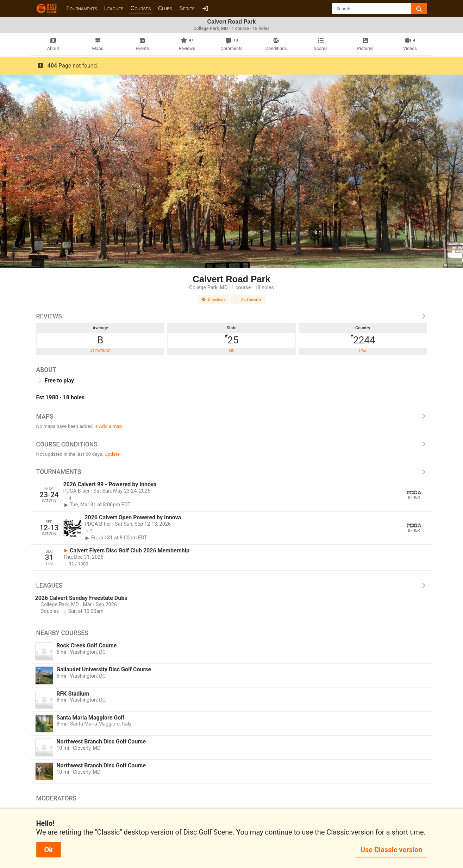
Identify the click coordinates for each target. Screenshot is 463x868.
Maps (232, 417)
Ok (49, 850)
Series (187, 8)
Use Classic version (392, 850)
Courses (141, 8)
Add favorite (248, 300)
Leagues (114, 8)
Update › (114, 454)
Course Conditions (232, 444)
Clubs (165, 8)
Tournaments (82, 8)
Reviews (232, 316)
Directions (213, 300)
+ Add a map (108, 426)
